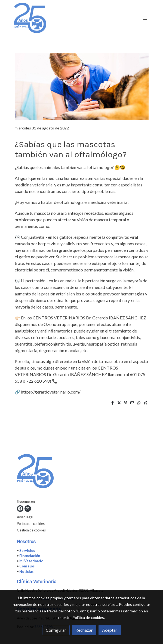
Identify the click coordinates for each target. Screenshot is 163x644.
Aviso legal (25, 517)
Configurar (56, 630)
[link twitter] (28, 509)
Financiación (30, 556)
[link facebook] (20, 509)
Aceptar (110, 630)
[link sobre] (82, 472)
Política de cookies (31, 524)
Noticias (26, 572)
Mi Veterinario (31, 561)
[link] (30, 18)
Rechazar (84, 630)
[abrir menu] (145, 18)
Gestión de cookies (31, 530)
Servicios (27, 551)
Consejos (27, 566)
